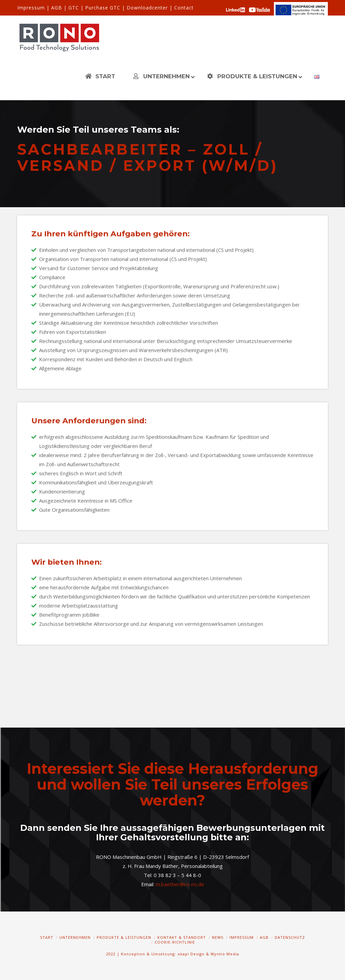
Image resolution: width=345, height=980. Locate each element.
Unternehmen (75, 937)
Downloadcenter (147, 8)
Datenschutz (290, 937)
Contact (184, 8)
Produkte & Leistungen (124, 937)
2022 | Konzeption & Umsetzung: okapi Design (155, 954)
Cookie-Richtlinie (175, 942)
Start (47, 937)
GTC (74, 8)
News (218, 937)
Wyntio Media (225, 954)
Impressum (31, 8)
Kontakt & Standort (182, 937)
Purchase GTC (103, 8)
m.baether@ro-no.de (180, 884)
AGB (57, 8)
